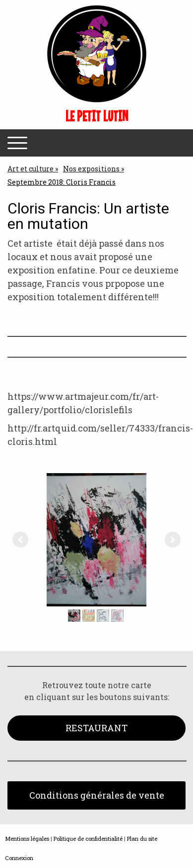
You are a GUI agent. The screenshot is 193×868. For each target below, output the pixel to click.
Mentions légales (27, 839)
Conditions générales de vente (97, 795)
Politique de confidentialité (88, 839)
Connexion (19, 858)
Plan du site (142, 839)
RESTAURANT (96, 728)
